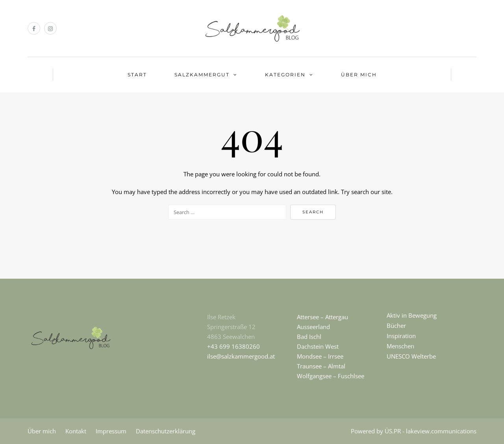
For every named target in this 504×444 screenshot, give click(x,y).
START (137, 75)
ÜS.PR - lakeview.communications (431, 431)
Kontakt (76, 431)
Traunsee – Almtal (321, 366)
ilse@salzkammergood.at (241, 356)
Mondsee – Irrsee (320, 356)
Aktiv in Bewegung (412, 315)
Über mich (42, 431)
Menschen (400, 346)
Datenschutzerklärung (166, 431)
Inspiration (401, 336)
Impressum (111, 431)
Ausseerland (313, 327)
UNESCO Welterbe (411, 356)
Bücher (396, 326)
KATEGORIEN (285, 75)
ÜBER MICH (359, 75)
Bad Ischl (309, 337)
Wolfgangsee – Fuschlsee (331, 376)
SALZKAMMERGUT (202, 75)
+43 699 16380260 (233, 346)
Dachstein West (318, 346)
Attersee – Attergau (322, 317)
